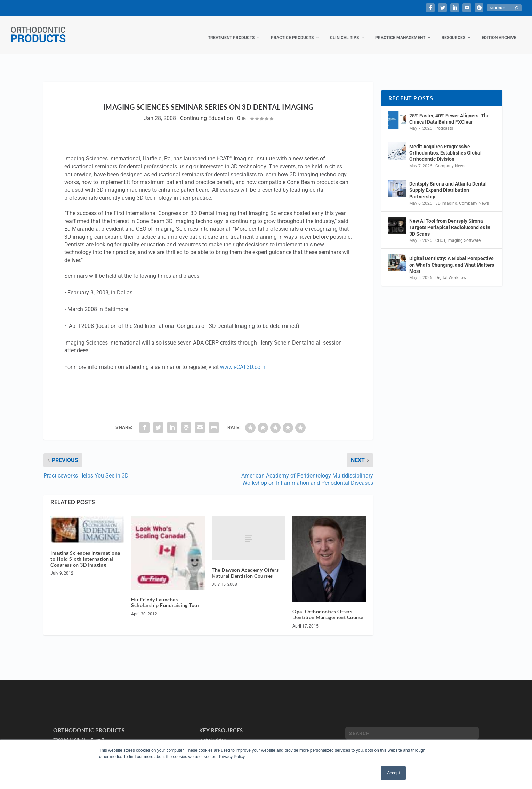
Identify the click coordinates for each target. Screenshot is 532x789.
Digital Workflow (451, 271)
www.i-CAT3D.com (243, 360)
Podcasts (444, 121)
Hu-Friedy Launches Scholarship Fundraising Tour (165, 595)
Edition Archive (499, 31)
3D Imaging (446, 196)
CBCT (440, 234)
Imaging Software (464, 234)
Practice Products (292, 31)
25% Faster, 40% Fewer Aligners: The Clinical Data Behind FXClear (449, 112)
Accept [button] (393, 773)
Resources (453, 31)
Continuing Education (207, 111)
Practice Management (400, 31)
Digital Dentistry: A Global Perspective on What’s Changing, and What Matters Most (452, 258)
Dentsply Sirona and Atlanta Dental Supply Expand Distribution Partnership (448, 183)
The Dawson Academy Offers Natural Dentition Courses (245, 566)
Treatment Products (231, 31)
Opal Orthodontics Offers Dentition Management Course (328, 607)
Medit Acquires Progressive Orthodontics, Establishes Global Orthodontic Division (445, 146)
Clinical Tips (344, 31)
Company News (450, 159)
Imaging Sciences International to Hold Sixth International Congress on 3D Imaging (86, 552)
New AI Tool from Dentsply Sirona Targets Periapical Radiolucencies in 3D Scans (450, 220)
